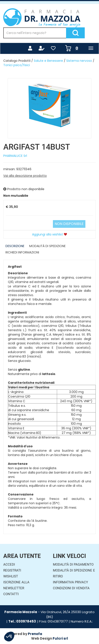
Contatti (11, 594)
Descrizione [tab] (15, 246)
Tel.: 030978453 (22, 621)
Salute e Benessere (48, 61)
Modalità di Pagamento (73, 564)
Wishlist (11, 576)
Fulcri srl (60, 638)
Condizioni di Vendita (71, 588)
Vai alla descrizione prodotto (25, 176)
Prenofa (35, 634)
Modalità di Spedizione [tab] (47, 246)
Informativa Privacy (70, 582)
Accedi (9, 564)
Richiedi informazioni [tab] (22, 252)
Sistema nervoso (79, 61)
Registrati (12, 570)
